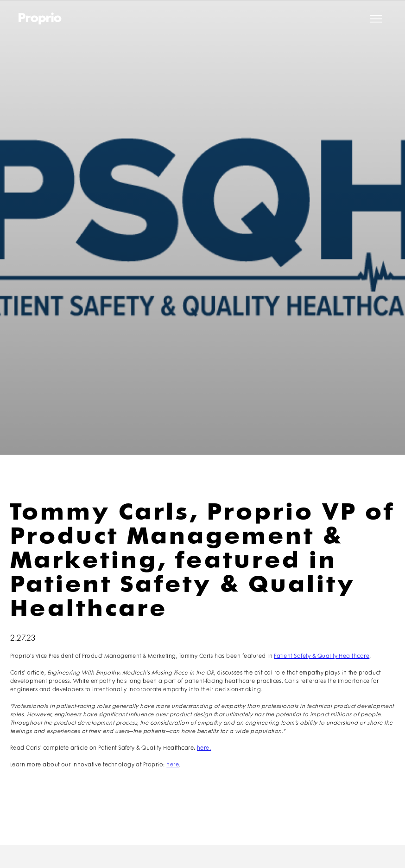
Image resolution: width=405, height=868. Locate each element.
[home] (40, 19)
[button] (376, 19)
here (173, 765)
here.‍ (204, 748)
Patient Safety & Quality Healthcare (322, 656)
